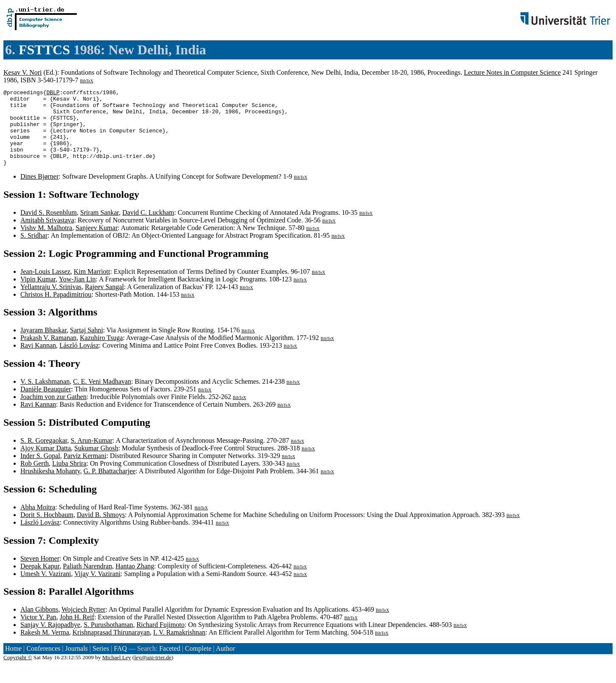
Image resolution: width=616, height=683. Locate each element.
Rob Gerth (35, 479)
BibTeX (87, 81)
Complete (198, 664)
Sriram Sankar (99, 228)
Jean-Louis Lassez (45, 287)
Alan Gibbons (39, 625)
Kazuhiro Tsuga (101, 353)
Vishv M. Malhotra (46, 243)
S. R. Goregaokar (44, 456)
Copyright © (18, 673)
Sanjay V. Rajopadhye (50, 640)
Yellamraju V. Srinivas (51, 302)
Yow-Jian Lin (77, 294)
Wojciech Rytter (83, 625)
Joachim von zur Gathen (53, 412)
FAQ (120, 664)
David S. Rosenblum (49, 228)
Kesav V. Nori (23, 72)
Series (101, 664)
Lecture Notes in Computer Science (512, 72)
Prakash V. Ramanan (48, 353)
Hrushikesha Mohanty (50, 486)
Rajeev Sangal (104, 302)
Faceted (170, 664)
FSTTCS (44, 50)
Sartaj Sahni (87, 345)
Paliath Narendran (87, 581)
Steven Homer (40, 574)
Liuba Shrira (69, 479)
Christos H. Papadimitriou (56, 310)
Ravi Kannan (38, 361)
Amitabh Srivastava (47, 235)
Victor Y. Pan (38, 632)
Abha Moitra (38, 522)
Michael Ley (117, 673)
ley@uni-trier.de (153, 673)
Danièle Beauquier (46, 404)
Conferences (43, 664)
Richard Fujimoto (161, 640)
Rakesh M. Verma (45, 648)
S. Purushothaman (108, 640)
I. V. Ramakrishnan (179, 648)
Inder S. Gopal (40, 471)
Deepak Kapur (40, 581)
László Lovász (79, 361)
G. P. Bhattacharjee (110, 486)
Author (225, 664)
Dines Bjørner (39, 192)
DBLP (53, 93)
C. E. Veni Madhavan (102, 397)
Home (13, 664)
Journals (76, 664)
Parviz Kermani (85, 471)
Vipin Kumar (38, 294)
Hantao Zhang (135, 581)
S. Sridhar (34, 251)
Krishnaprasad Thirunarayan (111, 648)
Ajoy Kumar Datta (46, 463)
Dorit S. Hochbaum (47, 530)
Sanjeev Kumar (97, 243)
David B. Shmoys (101, 530)
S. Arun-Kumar (91, 456)
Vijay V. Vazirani (97, 589)
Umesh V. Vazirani (46, 589)
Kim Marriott (92, 287)
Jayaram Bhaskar (43, 345)
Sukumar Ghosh (96, 463)
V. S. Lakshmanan (45, 397)
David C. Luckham (148, 228)
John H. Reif (77, 632)
